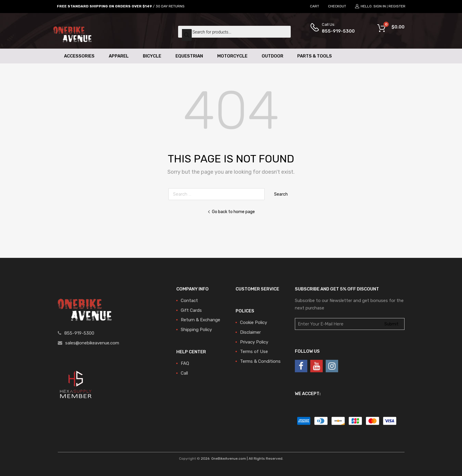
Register (397, 6)
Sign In (380, 6)
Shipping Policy (196, 330)
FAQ (185, 363)
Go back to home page (231, 212)
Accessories (79, 56)
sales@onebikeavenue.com (92, 343)
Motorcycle (232, 56)
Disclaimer (250, 332)
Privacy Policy (254, 342)
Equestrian (189, 56)
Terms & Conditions (260, 361)
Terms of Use (254, 352)
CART (315, 6)
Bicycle (152, 56)
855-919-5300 (336, 31)
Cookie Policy (254, 322)
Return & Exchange (200, 320)
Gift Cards (191, 310)
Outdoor (272, 56)
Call (184, 373)
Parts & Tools (315, 56)
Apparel (119, 56)
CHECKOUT (337, 6)
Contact (189, 301)
